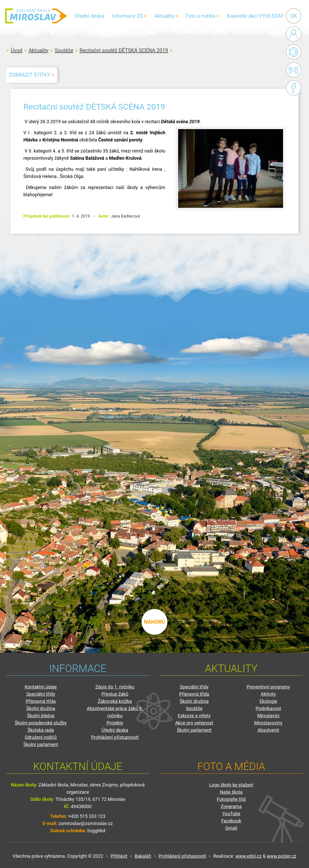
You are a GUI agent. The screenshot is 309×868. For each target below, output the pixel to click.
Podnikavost (268, 708)
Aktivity (268, 694)
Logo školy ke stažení (231, 785)
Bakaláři (294, 52)
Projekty (115, 723)
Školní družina (41, 708)
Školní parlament (41, 744)
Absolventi (268, 730)
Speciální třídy (41, 694)
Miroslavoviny (268, 723)
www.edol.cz (249, 856)
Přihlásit (119, 856)
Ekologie (268, 701)
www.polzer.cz (282, 856)
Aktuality (164, 16)
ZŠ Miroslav (36, 16)
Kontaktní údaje (41, 687)
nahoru (154, 622)
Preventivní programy (268, 687)
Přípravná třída (41, 701)
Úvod (17, 50)
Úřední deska (89, 16)
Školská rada (41, 730)
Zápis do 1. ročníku (115, 687)
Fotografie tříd (231, 799)
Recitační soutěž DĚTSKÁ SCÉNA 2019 (124, 50)
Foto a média (201, 16)
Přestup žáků (115, 694)
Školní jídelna (41, 716)
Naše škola (231, 792)
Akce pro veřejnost (194, 723)
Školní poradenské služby (41, 723)
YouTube (231, 814)
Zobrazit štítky (30, 75)
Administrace (294, 34)
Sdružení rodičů (41, 737)
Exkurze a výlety (194, 716)
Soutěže (64, 50)
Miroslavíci (268, 716)
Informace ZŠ (128, 16)
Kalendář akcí (242, 16)
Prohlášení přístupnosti (115, 737)
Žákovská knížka (115, 701)
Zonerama (231, 806)
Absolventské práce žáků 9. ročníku (115, 712)
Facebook (294, 88)
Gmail (293, 70)
